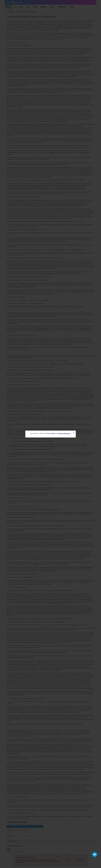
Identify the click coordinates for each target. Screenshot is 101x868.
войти (53, 433)
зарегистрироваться (64, 433)
